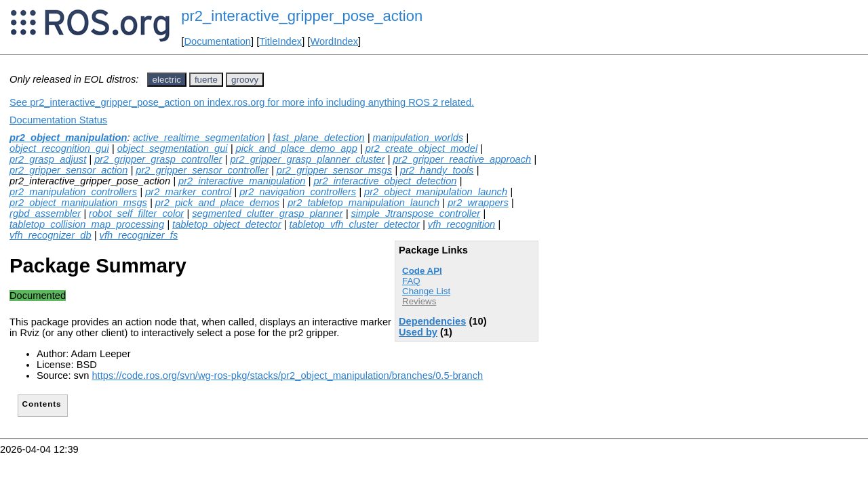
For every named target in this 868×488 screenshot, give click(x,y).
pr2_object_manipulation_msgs (78, 203)
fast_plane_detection (318, 138)
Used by (418, 332)
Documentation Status (58, 120)
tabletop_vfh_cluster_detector (355, 224)
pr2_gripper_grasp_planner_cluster (307, 159)
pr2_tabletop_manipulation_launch (363, 203)
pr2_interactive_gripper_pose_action (302, 16)
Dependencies (432, 321)
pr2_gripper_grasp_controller (158, 159)
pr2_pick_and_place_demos (217, 203)
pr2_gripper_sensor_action (68, 170)
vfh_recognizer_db (51, 235)
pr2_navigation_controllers (298, 192)
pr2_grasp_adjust (48, 159)
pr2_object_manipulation (68, 138)
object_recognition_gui (59, 148)
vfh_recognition (461, 224)
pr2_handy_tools (437, 170)
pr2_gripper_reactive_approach (462, 159)
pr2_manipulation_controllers (73, 192)
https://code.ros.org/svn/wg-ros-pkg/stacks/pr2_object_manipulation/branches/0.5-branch (287, 375)
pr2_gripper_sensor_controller (202, 170)
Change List (426, 291)
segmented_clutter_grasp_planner (267, 213)
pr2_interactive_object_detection (385, 181)
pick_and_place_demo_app (297, 148)
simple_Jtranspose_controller (416, 213)
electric (167, 80)
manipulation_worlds (418, 138)
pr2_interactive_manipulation (242, 181)
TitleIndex (280, 41)
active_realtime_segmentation (199, 138)
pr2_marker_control (188, 192)
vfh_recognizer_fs (139, 235)
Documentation (217, 41)
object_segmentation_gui (173, 148)
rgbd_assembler (45, 213)
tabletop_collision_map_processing (87, 224)
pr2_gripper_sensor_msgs (334, 170)
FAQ (411, 281)
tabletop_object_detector (227, 224)
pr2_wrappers (478, 203)
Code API (422, 271)
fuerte (206, 80)
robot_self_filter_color (136, 213)
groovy (245, 80)
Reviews (419, 301)
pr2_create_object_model (421, 148)
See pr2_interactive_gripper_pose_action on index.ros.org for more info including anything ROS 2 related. (242, 102)
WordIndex (334, 41)
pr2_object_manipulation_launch (436, 192)
